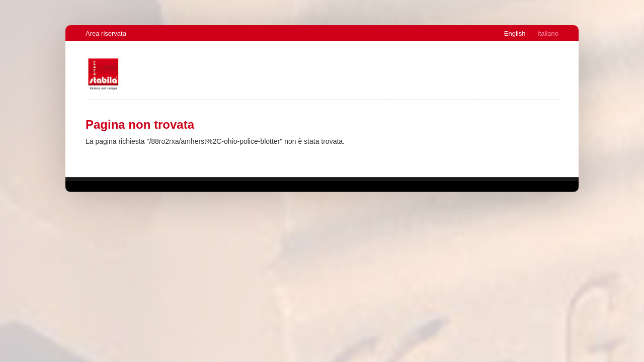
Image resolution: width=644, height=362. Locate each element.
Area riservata (106, 33)
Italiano (548, 33)
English (515, 33)
